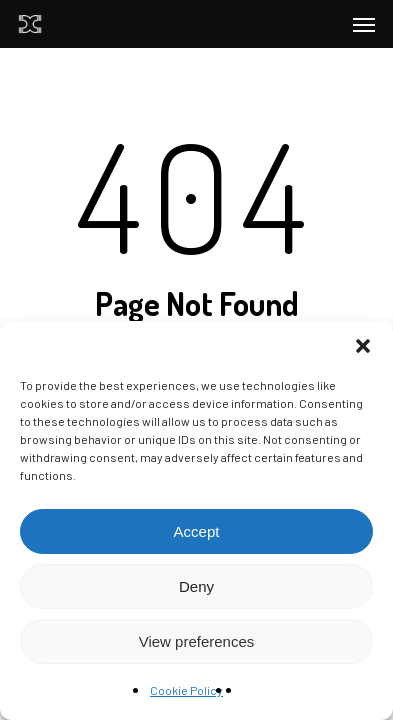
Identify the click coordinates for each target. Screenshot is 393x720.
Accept (197, 531)
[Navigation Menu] (364, 24)
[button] (363, 346)
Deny (196, 586)
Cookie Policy (186, 690)
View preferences (197, 641)
